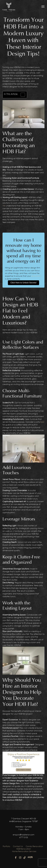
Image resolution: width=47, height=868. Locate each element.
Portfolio (6, 847)
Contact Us (18, 847)
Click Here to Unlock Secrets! (23, 283)
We (4, 206)
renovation (36, 276)
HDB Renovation (24, 849)
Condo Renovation (34, 847)
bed (42, 422)
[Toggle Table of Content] (22, 95)
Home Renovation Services (24, 852)
